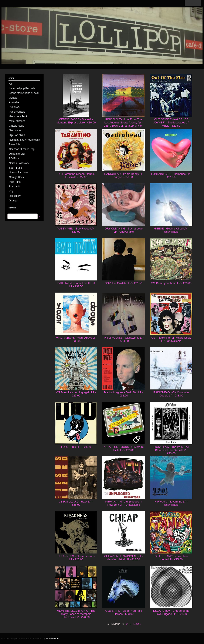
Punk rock (15, 107)
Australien (15, 102)
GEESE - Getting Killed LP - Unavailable (171, 230)
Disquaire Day (17, 154)
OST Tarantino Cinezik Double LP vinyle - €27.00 (76, 176)
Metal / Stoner (17, 121)
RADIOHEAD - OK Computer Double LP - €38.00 (171, 394)
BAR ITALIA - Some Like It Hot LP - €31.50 (76, 285)
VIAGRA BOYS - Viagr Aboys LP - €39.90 (76, 339)
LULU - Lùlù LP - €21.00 (76, 447)
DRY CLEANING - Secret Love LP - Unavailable (124, 230)
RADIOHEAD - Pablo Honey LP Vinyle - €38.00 (124, 176)
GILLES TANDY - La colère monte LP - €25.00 (171, 558)
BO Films (14, 159)
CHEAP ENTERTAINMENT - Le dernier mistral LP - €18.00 (124, 558)
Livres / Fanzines (19, 173)
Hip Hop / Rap (17, 135)
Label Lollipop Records (22, 88)
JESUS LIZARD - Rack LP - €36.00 (76, 503)
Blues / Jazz (16, 144)
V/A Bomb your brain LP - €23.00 (171, 283)
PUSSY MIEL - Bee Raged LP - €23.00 (76, 230)
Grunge (13, 201)
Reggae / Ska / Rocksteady (24, 140)
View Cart (193, 3)
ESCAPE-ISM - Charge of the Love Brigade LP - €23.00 (171, 612)
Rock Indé (15, 187)
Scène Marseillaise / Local (24, 93)
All (10, 84)
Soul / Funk (15, 168)
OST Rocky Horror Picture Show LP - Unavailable (171, 339)
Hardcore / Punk (18, 116)
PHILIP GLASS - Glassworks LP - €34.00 (124, 339)
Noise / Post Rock (19, 163)
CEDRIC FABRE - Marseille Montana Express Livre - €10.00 (76, 121)
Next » (137, 624)
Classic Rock (16, 126)
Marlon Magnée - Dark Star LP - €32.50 (124, 394)
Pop (11, 191)
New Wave (15, 130)
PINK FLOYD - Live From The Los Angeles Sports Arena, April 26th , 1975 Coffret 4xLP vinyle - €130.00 (124, 124)
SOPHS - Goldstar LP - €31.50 (124, 283)
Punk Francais (17, 112)
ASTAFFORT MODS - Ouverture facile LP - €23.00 (124, 449)
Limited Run (52, 638)
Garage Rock (16, 177)
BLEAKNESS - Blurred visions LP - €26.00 (76, 558)
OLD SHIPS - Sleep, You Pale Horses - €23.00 (124, 612)
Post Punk (15, 182)
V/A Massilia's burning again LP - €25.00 (76, 394)
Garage (13, 98)
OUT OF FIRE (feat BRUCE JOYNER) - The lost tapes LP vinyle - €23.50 (171, 122)
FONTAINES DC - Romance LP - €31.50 (171, 176)
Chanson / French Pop (22, 149)
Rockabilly (15, 196)
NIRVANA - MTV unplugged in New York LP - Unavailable (124, 503)
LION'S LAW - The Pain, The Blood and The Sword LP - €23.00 (171, 450)
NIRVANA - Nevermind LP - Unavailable (171, 503)
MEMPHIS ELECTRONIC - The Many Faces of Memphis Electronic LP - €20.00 (76, 614)
